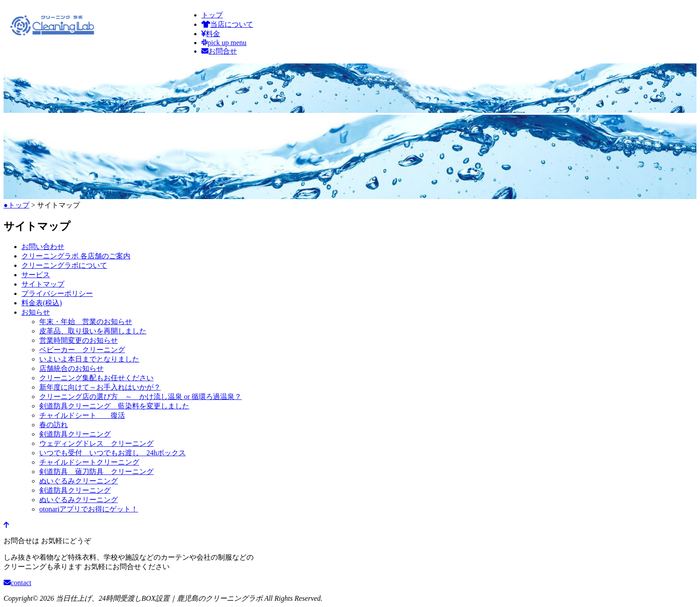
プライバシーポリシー (57, 293)
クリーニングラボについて (64, 265)
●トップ (17, 205)
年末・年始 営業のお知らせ (86, 322)
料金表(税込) (42, 303)
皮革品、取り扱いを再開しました (93, 331)
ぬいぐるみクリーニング (79, 481)
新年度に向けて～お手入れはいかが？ (100, 387)
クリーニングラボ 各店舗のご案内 (76, 256)
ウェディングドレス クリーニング (96, 443)
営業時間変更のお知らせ (79, 340)
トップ (212, 15)
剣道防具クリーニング (75, 434)
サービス (36, 275)
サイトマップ (43, 284)
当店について (227, 24)
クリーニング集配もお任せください (96, 378)
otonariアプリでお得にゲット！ (89, 509)
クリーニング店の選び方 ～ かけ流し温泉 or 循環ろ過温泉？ (140, 397)
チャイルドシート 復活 (82, 415)
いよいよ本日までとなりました (89, 359)
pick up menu (224, 43)
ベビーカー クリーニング (82, 350)
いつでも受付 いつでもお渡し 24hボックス (112, 453)
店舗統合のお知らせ (71, 368)
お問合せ (219, 51)
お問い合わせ (43, 247)
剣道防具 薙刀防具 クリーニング (96, 472)
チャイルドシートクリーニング (89, 462)
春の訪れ (54, 425)
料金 (211, 34)
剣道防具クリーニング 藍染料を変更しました (114, 406)
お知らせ (36, 312)
